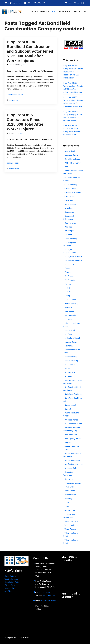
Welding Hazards (71, 521)
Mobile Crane (70, 372)
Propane (68, 443)
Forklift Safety (70, 300)
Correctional (69, 200)
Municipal (68, 376)
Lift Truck (68, 334)
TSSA (67, 503)
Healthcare (69, 308)
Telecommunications (73, 483)
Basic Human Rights (72, 159)
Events (67, 268)
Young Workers (70, 529)
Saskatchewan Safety (73, 460)
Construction (69, 196)
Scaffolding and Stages (74, 464)
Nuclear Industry (71, 405)
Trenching (68, 499)
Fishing (67, 296)
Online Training (65, 12)
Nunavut (68, 409)
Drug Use (68, 227)
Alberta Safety (70, 151)
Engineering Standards (73, 260)
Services (44, 12)
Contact (78, 12)
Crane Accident (70, 204)
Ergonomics (69, 264)
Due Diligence (70, 231)
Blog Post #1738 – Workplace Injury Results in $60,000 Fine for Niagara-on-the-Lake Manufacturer (73, 72)
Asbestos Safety (71, 155)
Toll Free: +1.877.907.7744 (36, 3)
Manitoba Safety (71, 357)
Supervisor (69, 479)
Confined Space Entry (73, 192)
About (33, 12)
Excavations (69, 272)
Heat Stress (69, 311)
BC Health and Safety (73, 163)
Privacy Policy (10, 585)
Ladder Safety (70, 330)
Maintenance (70, 346)
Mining (67, 368)
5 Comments (13, 100)
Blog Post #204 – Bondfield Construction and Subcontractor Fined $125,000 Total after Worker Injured (30, 51)
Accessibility (10, 588)
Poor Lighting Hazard (73, 439)
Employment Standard (73, 257)
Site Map (8, 591)
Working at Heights (72, 525)
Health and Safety (71, 304)
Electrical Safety (71, 239)
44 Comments (14, 169)
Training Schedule (74, 3)
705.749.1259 (44, 592)
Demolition (69, 208)
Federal (67, 288)
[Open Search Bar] (85, 12)
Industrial (68, 319)
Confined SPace (71, 189)
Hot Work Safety (71, 315)
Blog (54, 12)
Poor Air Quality (71, 435)
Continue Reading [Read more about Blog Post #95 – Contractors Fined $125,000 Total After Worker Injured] (15, 163)
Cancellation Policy (12, 582)
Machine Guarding (71, 342)
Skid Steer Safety (71, 468)
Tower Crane (69, 487)
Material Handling (71, 361)
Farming (68, 284)
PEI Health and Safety (73, 424)
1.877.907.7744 (49, 596)
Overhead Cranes (71, 420)
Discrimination (70, 223)
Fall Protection (70, 276)
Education (68, 235)
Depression (69, 212)
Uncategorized (70, 510)
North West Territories (73, 394)
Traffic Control (70, 491)
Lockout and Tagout (72, 338)
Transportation (70, 495)
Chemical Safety (71, 185)
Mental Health (70, 365)
